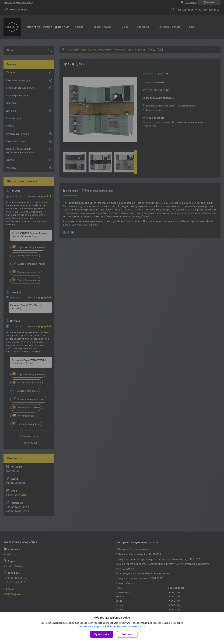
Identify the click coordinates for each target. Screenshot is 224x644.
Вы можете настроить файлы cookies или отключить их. (111, 626)
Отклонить (127, 634)
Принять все (102, 634)
